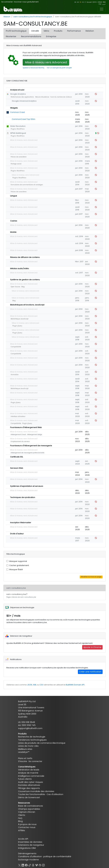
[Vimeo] (37, 865)
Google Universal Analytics (24, 101)
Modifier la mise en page (91, 577)
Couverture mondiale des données (36, 791)
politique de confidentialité (57, 856)
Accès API (23, 839)
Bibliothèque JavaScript (20, 319)
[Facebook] (26, 865)
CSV (42, 685)
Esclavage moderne (28, 860)
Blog (23, 287)
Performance (74, 31)
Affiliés (22, 830)
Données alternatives (29, 785)
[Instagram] (43, 865)
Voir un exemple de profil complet (59, 68)
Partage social (16, 164)
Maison (7, 17)
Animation (15, 375)
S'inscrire (23, 761)
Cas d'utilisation (55, 794)
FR (80, 2)
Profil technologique (16, 31)
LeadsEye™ (24, 752)
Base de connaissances (31, 806)
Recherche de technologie (32, 737)
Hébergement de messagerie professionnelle (27, 453)
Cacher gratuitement (19, 565)
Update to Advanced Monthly (34, 68)
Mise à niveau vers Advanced (46, 62)
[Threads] (33, 865)
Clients (22, 815)
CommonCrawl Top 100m (24, 119)
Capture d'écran (27, 812)
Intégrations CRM (27, 848)
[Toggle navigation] (102, 9)
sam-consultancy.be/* (21, 596)
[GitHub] (40, 865)
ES (83, 2)
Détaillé (35, 31)
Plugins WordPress (18, 129)
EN (75, 2)
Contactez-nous (27, 827)
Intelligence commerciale (31, 776)
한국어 (95, 2)
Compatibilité (16, 347)
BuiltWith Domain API (75, 685)
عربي (104, 4)
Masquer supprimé (18, 561)
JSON (30, 685)
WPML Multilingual (18, 133)
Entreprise (51, 36)
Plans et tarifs (25, 758)
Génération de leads (29, 770)
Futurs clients (25, 779)
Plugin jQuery (17, 326)
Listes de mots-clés (28, 746)
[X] (19, 865)
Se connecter (7, 2)
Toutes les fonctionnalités (32, 794)
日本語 (100, 2)
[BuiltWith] (13, 9)
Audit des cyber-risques (31, 782)
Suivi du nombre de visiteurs (61, 97)
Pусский (89, 2)
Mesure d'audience (42, 97)
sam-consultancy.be (16, 588)
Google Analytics (18, 94)
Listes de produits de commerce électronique (42, 743)
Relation (90, 31)
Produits (58, 31)
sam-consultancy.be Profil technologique (33, 17)
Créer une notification (90, 672)
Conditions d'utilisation (30, 856)
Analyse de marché (28, 773)
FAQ (20, 818)
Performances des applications (22, 97)
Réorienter (11, 36)
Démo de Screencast (29, 797)
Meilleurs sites (25, 749)
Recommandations (31, 36)
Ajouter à (92, 647)
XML (35, 685)
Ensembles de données (30, 842)
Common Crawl (17, 112)
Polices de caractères (19, 157)
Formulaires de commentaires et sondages (27, 185)
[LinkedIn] (23, 865)
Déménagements (27, 853)
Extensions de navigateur (31, 845)
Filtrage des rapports (29, 788)
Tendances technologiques (32, 740)
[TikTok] (30, 865)
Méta (46, 31)
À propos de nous (27, 824)
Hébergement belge (35, 434)
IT (85, 2)
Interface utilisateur (18, 416)
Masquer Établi (16, 569)
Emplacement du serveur (20, 441)
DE (78, 2)
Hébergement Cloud (18, 434)
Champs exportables (29, 809)
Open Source (15, 287)
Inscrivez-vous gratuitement (26, 2)
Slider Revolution (18, 126)
